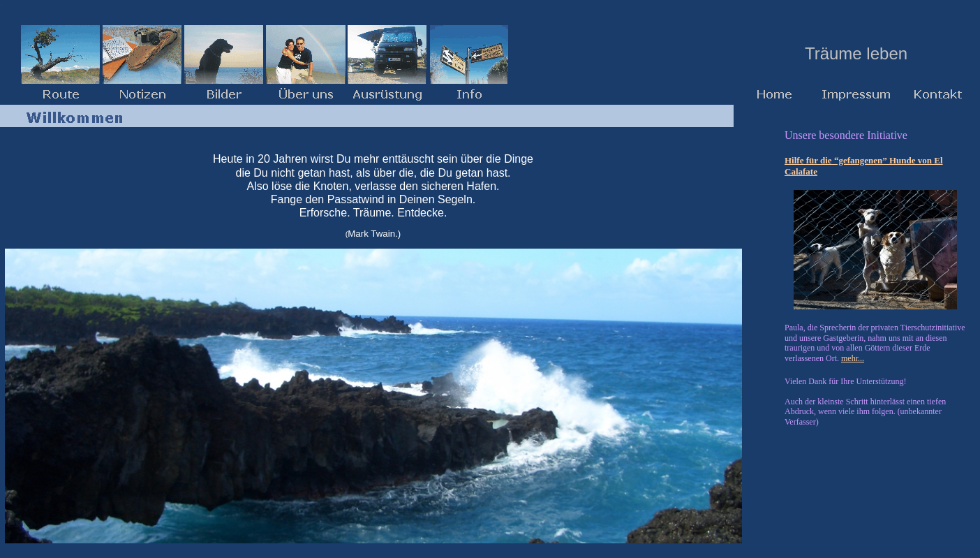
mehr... (853, 358)
